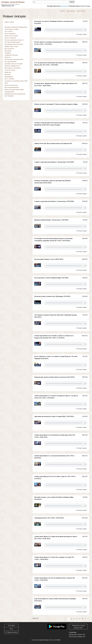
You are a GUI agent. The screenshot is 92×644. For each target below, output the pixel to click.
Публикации (72, 6)
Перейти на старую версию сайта (78, 627)
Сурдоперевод (9, 92)
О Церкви (8, 53)
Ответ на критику (10, 38)
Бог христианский (10, 62)
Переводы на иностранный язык (15, 94)
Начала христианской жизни (14, 59)
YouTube (11, 626)
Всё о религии (9, 49)
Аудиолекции (65, 6)
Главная (62, 11)
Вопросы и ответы (80, 6)
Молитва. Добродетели (12, 66)
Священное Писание (11, 55)
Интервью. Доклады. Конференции (16, 27)
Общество (8, 72)
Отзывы (88, 6)
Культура (8, 74)
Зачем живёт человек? (12, 29)
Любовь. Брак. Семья (11, 46)
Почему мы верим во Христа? (14, 40)
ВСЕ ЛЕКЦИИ (9, 96)
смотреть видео (81, 34)
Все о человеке (9, 79)
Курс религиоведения (12, 87)
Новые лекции (9, 22)
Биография (50, 6)
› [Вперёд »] (88, 619)
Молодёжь (8, 51)
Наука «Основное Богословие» (14, 90)
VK (11, 629)
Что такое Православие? (12, 42)
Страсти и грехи (10, 70)
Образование (9, 77)
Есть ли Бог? (9, 31)
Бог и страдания (10, 34)
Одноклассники (11, 632)
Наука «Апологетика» (11, 85)
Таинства (8, 57)
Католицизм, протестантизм (14, 44)
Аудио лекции (71, 11)
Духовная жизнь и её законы (14, 64)
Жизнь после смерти (11, 36)
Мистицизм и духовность (13, 68)
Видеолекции (57, 6)
